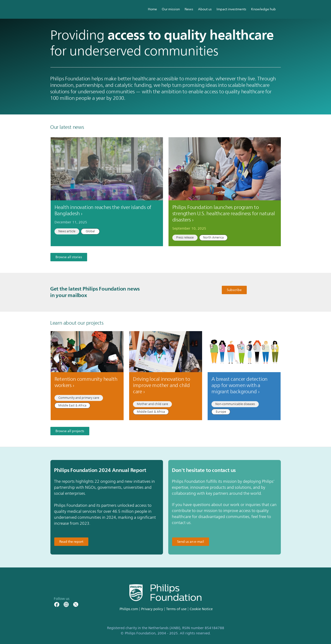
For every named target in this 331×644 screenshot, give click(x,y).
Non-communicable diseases (235, 404)
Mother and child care (152, 404)
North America (213, 238)
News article (67, 231)
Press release (185, 238)
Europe (221, 412)
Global (90, 231)
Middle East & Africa (72, 405)
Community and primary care (79, 398)
